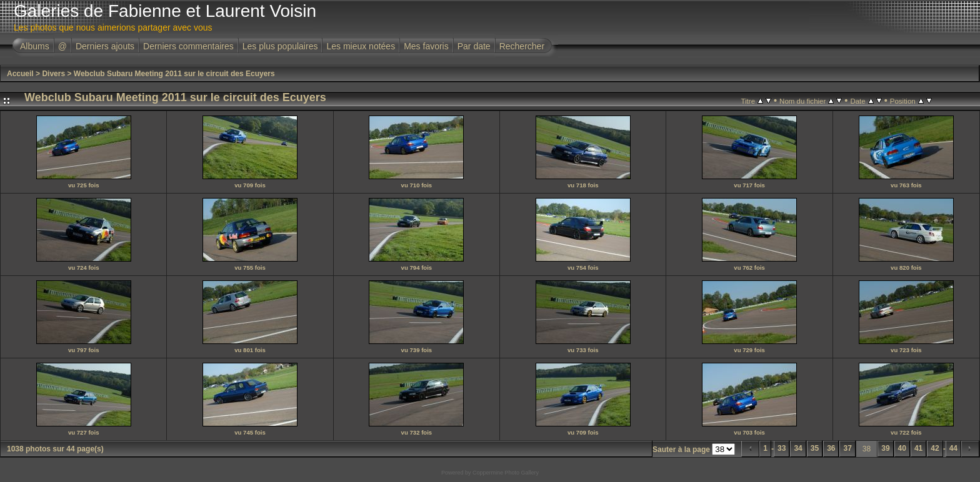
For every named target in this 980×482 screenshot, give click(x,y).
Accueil (20, 74)
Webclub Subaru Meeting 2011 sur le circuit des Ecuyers (174, 74)
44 (953, 448)
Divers (53, 74)
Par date (474, 46)
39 (885, 448)
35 (815, 448)
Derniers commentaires (188, 46)
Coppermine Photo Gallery (506, 473)
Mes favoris (426, 46)
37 (847, 448)
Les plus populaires (280, 46)
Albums (35, 46)
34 (798, 448)
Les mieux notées (361, 46)
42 (935, 448)
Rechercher (522, 46)
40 (902, 448)
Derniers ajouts (105, 46)
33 (782, 448)
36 (831, 448)
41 (918, 448)
